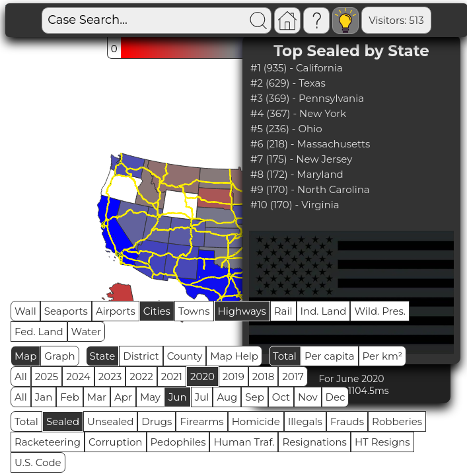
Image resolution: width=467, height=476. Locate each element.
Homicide (256, 421)
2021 (172, 377)
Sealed (63, 421)
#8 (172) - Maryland (297, 174)
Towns (194, 311)
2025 (47, 377)
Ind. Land (324, 311)
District (141, 356)
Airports (116, 311)
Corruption (116, 442)
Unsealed (110, 421)
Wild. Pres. (380, 311)
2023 (110, 377)
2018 (263, 377)
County (185, 356)
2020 (202, 377)
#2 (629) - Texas (288, 83)
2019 (234, 377)
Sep (254, 397)
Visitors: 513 (396, 20)
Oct (281, 397)
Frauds (347, 421)
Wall (25, 311)
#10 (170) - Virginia (295, 205)
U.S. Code (38, 462)
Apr (123, 397)
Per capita (330, 356)
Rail (283, 311)
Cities (157, 311)
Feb (69, 397)
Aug (227, 397)
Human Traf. (244, 442)
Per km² (383, 356)
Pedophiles (178, 442)
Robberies (397, 421)
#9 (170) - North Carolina (310, 189)
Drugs (157, 421)
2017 (293, 377)
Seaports (66, 311)
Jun (178, 397)
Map (25, 356)
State (103, 356)
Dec (336, 397)
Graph (59, 356)
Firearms (201, 421)
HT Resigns (382, 442)
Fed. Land (39, 332)
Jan (44, 397)
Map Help (234, 356)
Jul (202, 397)
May (150, 397)
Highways (242, 311)
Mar (97, 397)
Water (87, 332)
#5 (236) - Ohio (286, 129)
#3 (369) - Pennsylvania (307, 98)
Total (285, 356)
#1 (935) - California (297, 68)
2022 (141, 377)
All (21, 377)
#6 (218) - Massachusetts (310, 144)
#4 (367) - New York (298, 113)
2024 (78, 377)
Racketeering (48, 442)
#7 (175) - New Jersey (301, 159)
